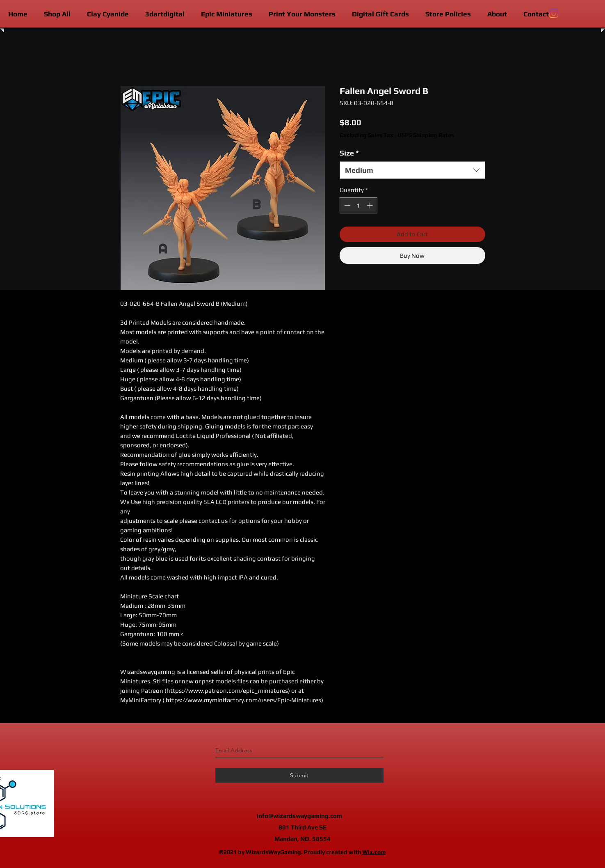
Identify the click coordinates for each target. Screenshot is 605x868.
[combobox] (412, 170)
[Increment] (371, 205)
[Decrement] (346, 205)
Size (349, 153)
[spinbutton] (358, 205)
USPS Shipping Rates (426, 135)
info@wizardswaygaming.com (299, 816)
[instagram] (554, 14)
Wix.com (374, 852)
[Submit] (299, 775)
